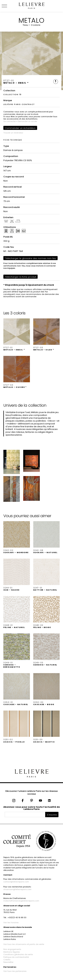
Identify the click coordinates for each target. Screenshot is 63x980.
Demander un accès (27, 121)
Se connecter (10, 121)
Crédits (7, 960)
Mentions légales (12, 952)
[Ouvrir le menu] (8, 6)
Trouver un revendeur (13, 133)
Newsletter (8, 962)
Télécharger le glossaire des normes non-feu (30, 258)
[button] (17, 335)
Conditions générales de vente (18, 954)
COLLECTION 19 (12, 94)
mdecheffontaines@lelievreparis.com (21, 901)
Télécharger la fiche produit (20, 277)
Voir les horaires (11, 923)
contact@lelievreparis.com (16, 882)
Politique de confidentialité (16, 957)
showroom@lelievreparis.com (17, 889)
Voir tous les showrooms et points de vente (24, 944)
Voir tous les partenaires (15, 971)
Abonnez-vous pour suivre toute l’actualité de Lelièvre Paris (32, 808)
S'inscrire (52, 815)
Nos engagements (12, 949)
